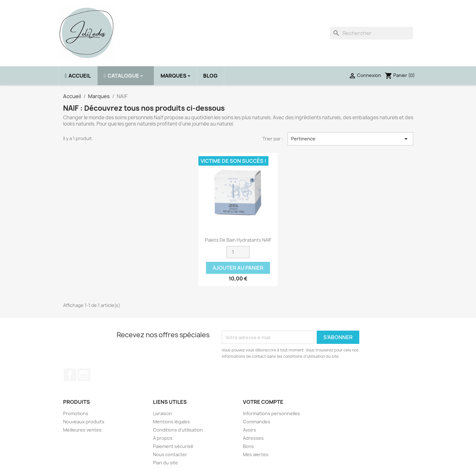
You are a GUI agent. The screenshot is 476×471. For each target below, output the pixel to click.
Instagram (84, 375)
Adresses (253, 438)
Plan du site (165, 463)
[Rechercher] (372, 33)
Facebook (70, 375)
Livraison (162, 413)
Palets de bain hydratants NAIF (238, 240)
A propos (163, 438)
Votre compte (263, 402)
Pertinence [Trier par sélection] (350, 139)
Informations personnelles (271, 413)
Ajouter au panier (238, 268)
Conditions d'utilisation (178, 430)
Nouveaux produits (84, 422)
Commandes (257, 422)
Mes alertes (256, 454)
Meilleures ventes (82, 430)
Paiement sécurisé (173, 446)
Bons (248, 446)
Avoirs (250, 430)
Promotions (76, 413)
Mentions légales (171, 422)
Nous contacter (170, 454)
